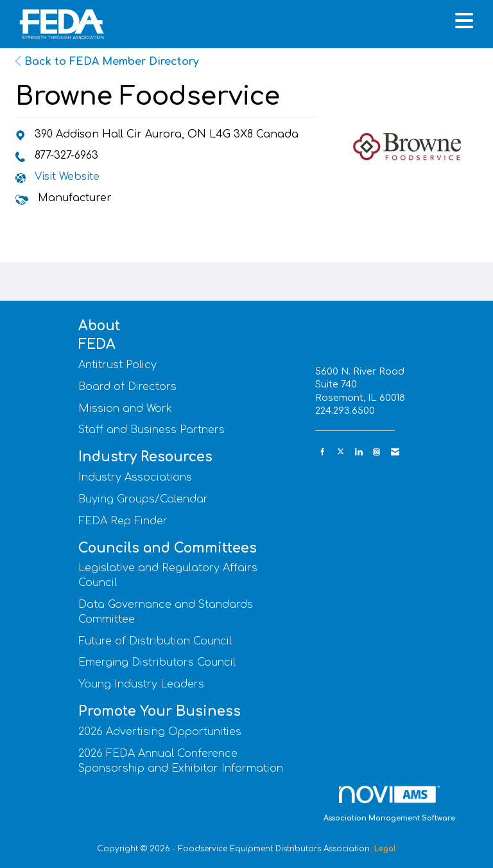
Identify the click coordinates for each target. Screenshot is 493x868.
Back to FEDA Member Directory (107, 62)
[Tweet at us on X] (341, 452)
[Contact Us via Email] (395, 452)
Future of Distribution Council (155, 641)
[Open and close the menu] (297, 22)
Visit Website (67, 177)
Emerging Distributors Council (157, 662)
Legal (385, 849)
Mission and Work (125, 409)
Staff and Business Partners (151, 430)
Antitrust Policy (117, 365)
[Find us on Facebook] (323, 452)
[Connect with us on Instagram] (376, 452)
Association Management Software (389, 804)
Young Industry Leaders (141, 684)
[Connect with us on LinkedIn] (359, 452)
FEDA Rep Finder (123, 521)
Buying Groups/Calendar (143, 499)
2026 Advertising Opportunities (160, 732)
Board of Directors (127, 387)
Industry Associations (135, 477)
